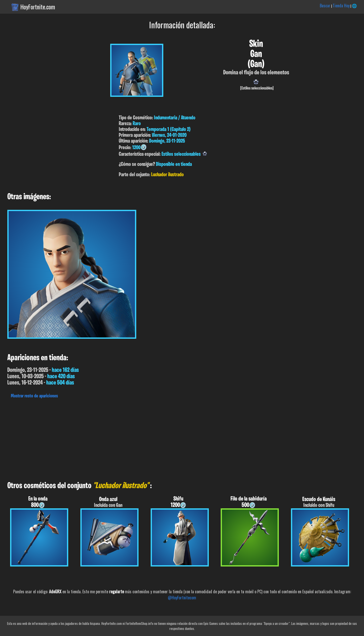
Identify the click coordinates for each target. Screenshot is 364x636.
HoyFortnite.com (38, 7)
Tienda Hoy (341, 6)
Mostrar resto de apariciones (34, 396)
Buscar (325, 6)
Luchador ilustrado (167, 175)
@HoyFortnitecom (182, 598)
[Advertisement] (152, 439)
